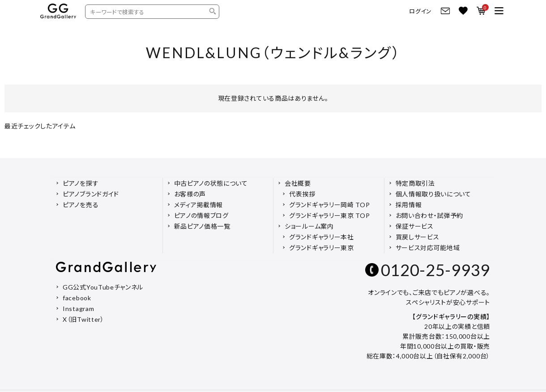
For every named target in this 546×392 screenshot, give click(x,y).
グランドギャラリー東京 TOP (330, 215)
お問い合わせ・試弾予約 (430, 215)
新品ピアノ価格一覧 (202, 226)
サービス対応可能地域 (428, 248)
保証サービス (415, 226)
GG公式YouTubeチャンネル (103, 287)
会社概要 (298, 183)
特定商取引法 (415, 183)
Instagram (78, 309)
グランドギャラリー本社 (322, 237)
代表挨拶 (302, 194)
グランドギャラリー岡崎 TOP (330, 205)
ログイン (420, 11)
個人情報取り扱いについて (433, 194)
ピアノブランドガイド (91, 194)
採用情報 (409, 205)
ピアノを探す (81, 183)
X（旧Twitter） (83, 319)
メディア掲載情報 (199, 205)
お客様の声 (190, 194)
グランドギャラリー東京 (322, 248)
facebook (77, 298)
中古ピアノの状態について (211, 183)
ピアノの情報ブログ (201, 215)
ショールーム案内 (309, 226)
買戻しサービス (418, 237)
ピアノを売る (81, 205)
